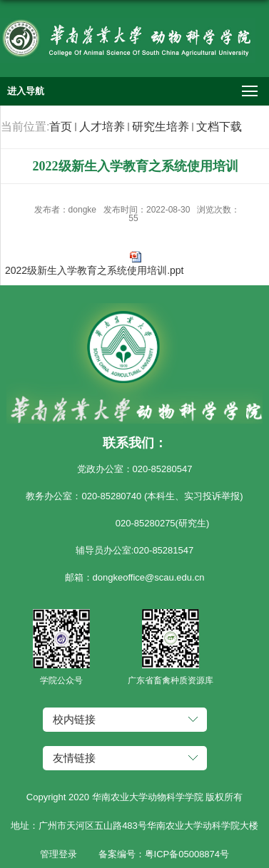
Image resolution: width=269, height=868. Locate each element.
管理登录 (59, 854)
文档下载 (219, 127)
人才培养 (102, 127)
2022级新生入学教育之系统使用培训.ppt (95, 270)
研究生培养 (161, 127)
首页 (61, 127)
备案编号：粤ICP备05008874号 (164, 854)
